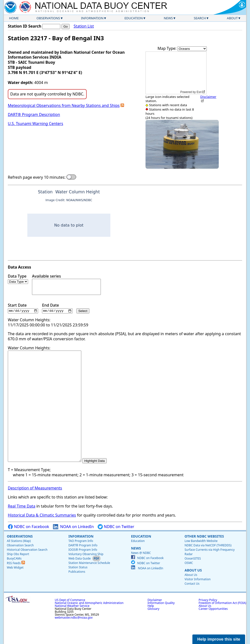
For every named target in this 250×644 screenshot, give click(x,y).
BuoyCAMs (14, 580)
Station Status (78, 589)
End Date (57, 308)
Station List (84, 26)
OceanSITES (193, 580)
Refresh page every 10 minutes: (37, 177)
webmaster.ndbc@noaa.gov (74, 639)
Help (151, 628)
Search (200, 18)
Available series (66, 284)
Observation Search (20, 567)
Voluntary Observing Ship (86, 576)
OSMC (189, 585)
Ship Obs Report (18, 576)
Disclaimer (208, 97)
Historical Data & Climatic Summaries (42, 537)
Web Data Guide (79, 580)
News (168, 18)
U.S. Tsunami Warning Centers (36, 124)
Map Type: (167, 48)
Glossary (153, 631)
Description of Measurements (35, 510)
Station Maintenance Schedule (89, 585)
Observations (48, 18)
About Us (193, 592)
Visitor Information (198, 601)
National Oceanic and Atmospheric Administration (89, 625)
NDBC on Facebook (28, 549)
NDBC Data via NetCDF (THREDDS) (208, 567)
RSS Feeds (16, 585)
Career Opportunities (213, 631)
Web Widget (15, 589)
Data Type (18, 279)
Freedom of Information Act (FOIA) (222, 625)
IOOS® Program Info (83, 572)
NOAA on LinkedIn (73, 549)
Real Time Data (22, 528)
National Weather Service (72, 628)
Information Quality (161, 625)
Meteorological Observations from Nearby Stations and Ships (64, 105)
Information (92, 18)
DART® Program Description (34, 114)
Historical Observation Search (27, 572)
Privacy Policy (208, 622)
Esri (199, 92)
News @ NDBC (141, 575)
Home (14, 18)
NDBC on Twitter (116, 549)
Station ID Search (25, 26)
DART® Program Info (83, 567)
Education (134, 18)
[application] (176, 73)
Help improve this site (219, 639)
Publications (77, 594)
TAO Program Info (81, 563)
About (232, 18)
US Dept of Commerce (70, 622)
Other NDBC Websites (204, 558)
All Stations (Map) (19, 563)
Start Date (23, 308)
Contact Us (192, 606)
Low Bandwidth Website (201, 563)
